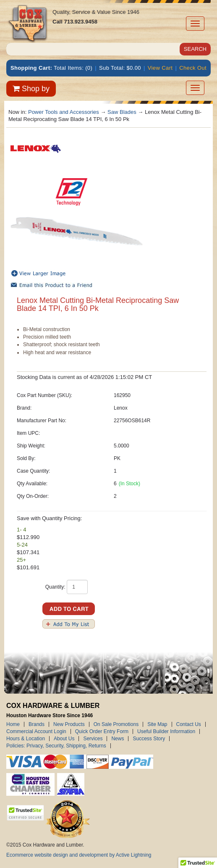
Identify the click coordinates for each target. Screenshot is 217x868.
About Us (64, 739)
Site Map (157, 724)
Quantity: (55, 587)
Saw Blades (122, 112)
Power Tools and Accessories (64, 112)
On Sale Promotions (116, 724)
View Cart (160, 68)
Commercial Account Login (36, 731)
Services (93, 739)
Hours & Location (26, 739)
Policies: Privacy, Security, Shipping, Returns (56, 746)
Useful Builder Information (166, 731)
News (118, 739)
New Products (69, 724)
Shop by (31, 89)
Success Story (149, 739)
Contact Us (189, 724)
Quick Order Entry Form (102, 731)
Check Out (193, 68)
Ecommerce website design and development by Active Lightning (79, 855)
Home (13, 724)
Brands (37, 724)
